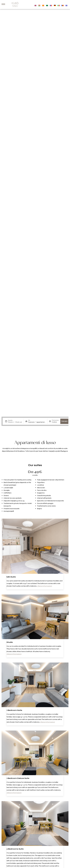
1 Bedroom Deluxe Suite (18, 778)
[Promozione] (55, 422)
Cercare (64, 421)
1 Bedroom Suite (14, 710)
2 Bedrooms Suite (15, 849)
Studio (10, 642)
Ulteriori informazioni (44, 586)
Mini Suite (11, 577)
